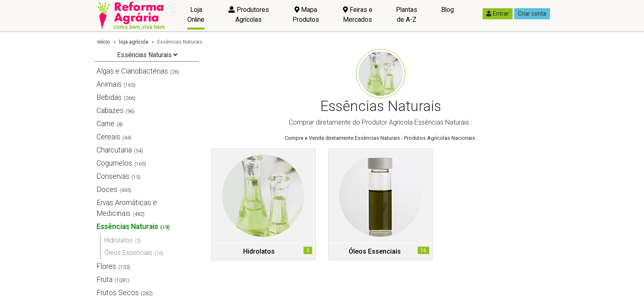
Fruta (105, 280)
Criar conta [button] (532, 14)
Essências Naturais (127, 227)
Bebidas (109, 97)
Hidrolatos (118, 240)
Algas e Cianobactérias (132, 71)
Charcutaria (114, 150)
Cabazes (110, 111)
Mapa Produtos (306, 15)
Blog (447, 10)
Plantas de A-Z (407, 15)
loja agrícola (134, 42)
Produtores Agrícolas (249, 15)
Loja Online (196, 15)
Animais (109, 84)
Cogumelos (114, 163)
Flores (106, 266)
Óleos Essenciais (128, 253)
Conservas (113, 176)
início (104, 42)
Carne (106, 124)
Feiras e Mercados (358, 15)
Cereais (108, 137)
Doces (107, 190)
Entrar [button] (498, 14)
